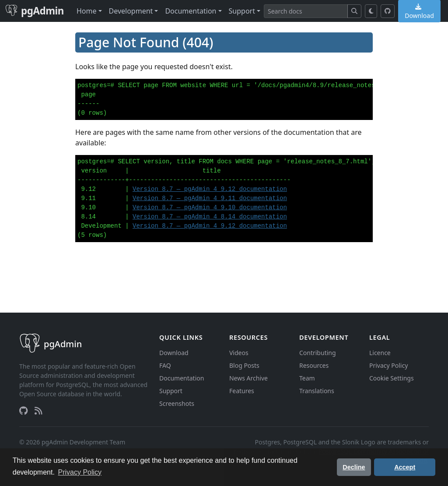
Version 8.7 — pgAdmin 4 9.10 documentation (210, 208)
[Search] (306, 11)
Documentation (182, 378)
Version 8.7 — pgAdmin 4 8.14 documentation (210, 217)
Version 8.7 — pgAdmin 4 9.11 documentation (210, 198)
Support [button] (242, 11)
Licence (380, 353)
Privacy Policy (388, 365)
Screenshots (177, 403)
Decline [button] (354, 467)
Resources (314, 365)
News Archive (248, 378)
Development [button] (131, 11)
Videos (239, 353)
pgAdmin (35, 11)
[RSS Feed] (38, 411)
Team (307, 378)
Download (174, 353)
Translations (317, 391)
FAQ (165, 365)
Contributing (318, 353)
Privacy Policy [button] (80, 472)
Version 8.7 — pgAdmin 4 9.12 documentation (210, 189)
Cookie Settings (392, 378)
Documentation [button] (191, 11)
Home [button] (87, 11)
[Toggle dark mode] (371, 11)
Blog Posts (244, 365)
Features (242, 391)
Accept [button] (405, 467)
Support (171, 391)
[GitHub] (388, 11)
